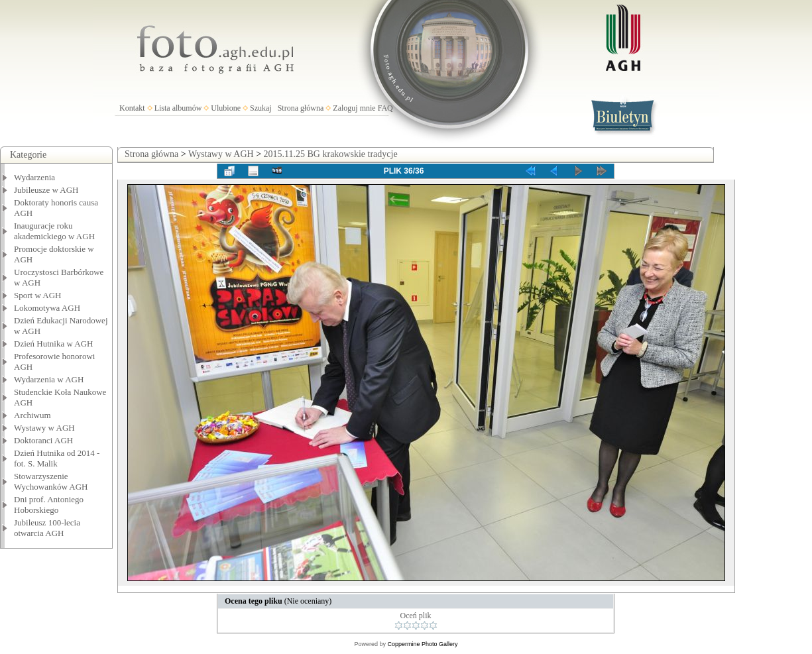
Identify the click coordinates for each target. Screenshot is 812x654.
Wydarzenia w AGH (49, 379)
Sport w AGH (38, 295)
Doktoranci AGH (43, 440)
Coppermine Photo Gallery (422, 644)
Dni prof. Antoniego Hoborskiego (49, 505)
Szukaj (261, 108)
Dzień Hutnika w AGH (54, 344)
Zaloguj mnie (354, 108)
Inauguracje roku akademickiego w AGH (54, 231)
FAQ (385, 108)
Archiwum (32, 415)
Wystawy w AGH (44, 428)
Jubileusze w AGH (46, 190)
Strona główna (301, 108)
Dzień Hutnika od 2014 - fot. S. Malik (57, 458)
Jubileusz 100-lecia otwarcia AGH (47, 528)
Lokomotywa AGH (47, 308)
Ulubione (226, 108)
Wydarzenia (34, 177)
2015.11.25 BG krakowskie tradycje (331, 154)
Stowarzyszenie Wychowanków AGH (51, 481)
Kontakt (132, 108)
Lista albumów (178, 108)
